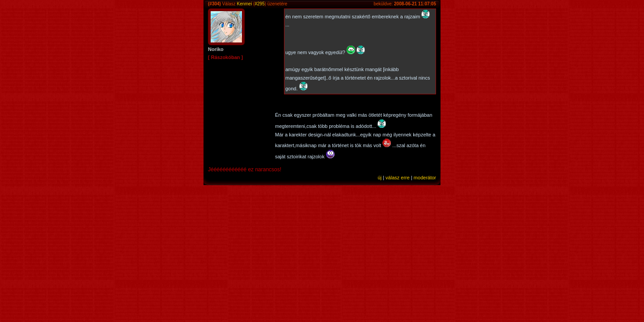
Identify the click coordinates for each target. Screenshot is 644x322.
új (380, 178)
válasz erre (398, 178)
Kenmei (244, 4)
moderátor (425, 178)
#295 (260, 4)
